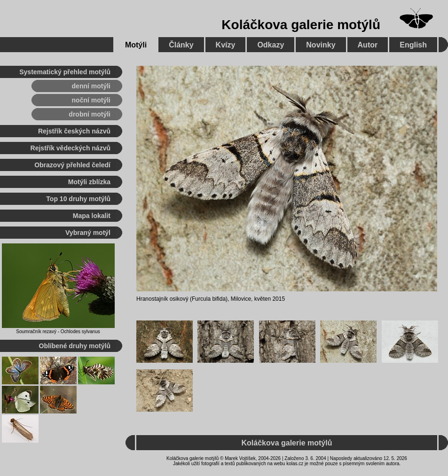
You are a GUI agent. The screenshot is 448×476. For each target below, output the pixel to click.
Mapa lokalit (92, 216)
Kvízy (226, 45)
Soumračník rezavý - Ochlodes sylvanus (58, 332)
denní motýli (91, 86)
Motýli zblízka (89, 182)
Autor (368, 45)
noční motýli (91, 100)
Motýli (136, 45)
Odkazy (271, 45)
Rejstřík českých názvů (74, 131)
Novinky (321, 45)
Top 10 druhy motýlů (78, 199)
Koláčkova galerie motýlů (301, 25)
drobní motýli (90, 114)
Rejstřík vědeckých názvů (71, 148)
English (413, 45)
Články (181, 45)
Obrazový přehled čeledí (72, 165)
